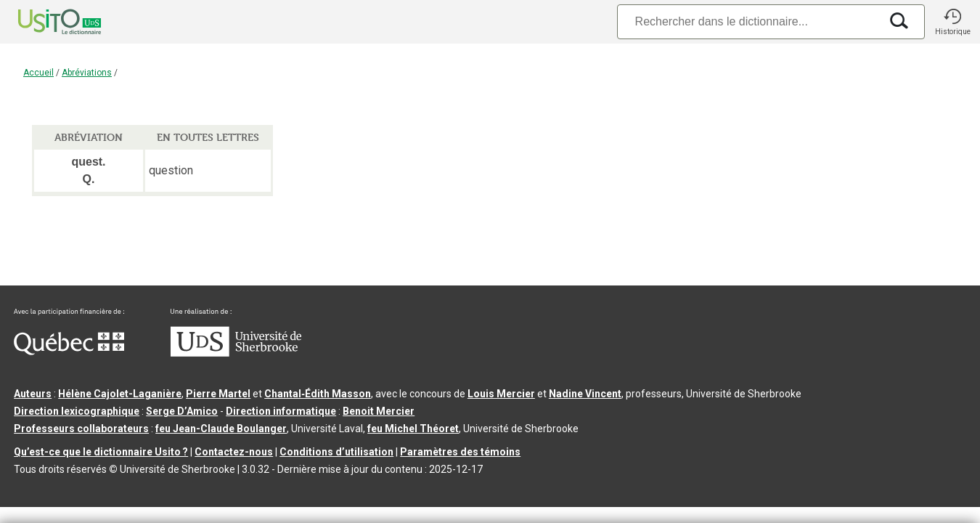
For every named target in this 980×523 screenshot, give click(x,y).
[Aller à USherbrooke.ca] (236, 353)
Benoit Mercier (379, 411)
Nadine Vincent (585, 394)
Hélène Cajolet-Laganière (120, 394)
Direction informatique (281, 411)
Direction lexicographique (77, 411)
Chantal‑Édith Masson (318, 394)
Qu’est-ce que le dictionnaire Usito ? (101, 452)
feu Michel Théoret (413, 429)
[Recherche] (748, 21)
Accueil (38, 73)
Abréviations (87, 73)
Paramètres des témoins (460, 452)
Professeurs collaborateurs (81, 429)
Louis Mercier (501, 394)
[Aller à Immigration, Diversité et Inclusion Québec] (69, 352)
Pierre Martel (218, 394)
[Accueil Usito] (44, 22)
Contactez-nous (234, 452)
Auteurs (33, 394)
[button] (952, 22)
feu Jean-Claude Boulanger (221, 429)
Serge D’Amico (182, 411)
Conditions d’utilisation (336, 452)
